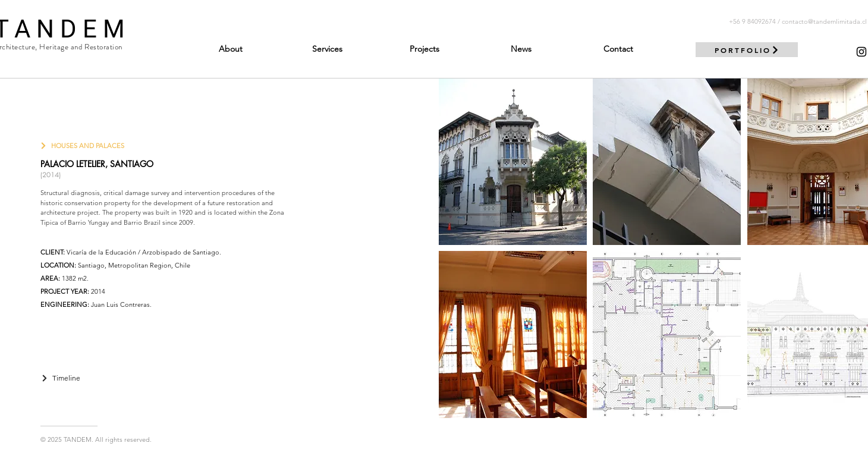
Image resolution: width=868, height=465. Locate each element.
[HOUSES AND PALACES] (82, 145)
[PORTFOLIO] (747, 50)
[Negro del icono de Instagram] (861, 52)
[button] (513, 161)
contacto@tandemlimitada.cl (824, 21)
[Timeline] (61, 378)
